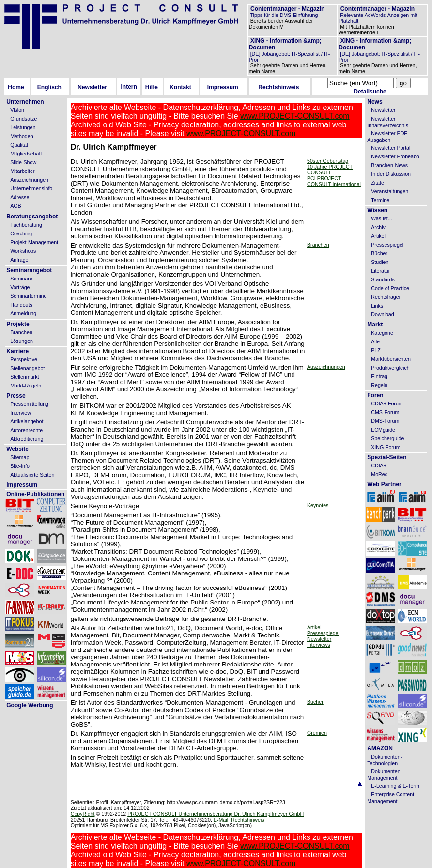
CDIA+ (379, 465)
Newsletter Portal (391, 148)
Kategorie (382, 333)
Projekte (18, 324)
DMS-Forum (385, 421)
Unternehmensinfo (31, 188)
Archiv (378, 227)
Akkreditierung (27, 439)
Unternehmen (25, 102)
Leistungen (23, 127)
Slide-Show (23, 162)
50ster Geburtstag (328, 161)
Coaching (21, 233)
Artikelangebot (27, 421)
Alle (375, 341)
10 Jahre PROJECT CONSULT (330, 170)
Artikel (314, 627)
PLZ (376, 350)
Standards (383, 279)
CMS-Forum (385, 412)
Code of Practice (390, 288)
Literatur (380, 271)
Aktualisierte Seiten (32, 475)
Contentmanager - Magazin (287, 9)
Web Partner (384, 484)
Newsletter (92, 87)
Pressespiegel (323, 633)
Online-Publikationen (35, 494)
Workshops (23, 251)
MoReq (379, 474)
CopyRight (83, 814)
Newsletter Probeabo (395, 156)
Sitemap (20, 457)
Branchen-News (389, 165)
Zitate (378, 183)
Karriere (17, 351)
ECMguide (383, 430)
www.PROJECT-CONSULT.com (295, 116)
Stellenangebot (27, 368)
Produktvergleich (390, 368)
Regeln (379, 385)
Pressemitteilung (29, 404)
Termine (380, 200)
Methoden (22, 136)
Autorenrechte (26, 430)
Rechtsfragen (386, 297)
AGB (16, 206)
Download (382, 314)
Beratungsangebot (32, 217)
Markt (375, 325)
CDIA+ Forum (387, 403)
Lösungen (22, 341)
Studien (380, 262)
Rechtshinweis (278, 87)
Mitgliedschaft (26, 154)
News (375, 102)
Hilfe (152, 87)
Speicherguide (387, 438)
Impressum (223, 87)
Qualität (19, 145)
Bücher (315, 702)
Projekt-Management (34, 242)
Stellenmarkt (24, 377)
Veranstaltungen (390, 191)
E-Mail (221, 820)
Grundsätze (23, 119)
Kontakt (180, 87)
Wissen (377, 210)
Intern (129, 87)
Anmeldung (23, 313)
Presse (16, 396)
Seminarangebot (29, 270)
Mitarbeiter (22, 171)
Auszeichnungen (29, 180)
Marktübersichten (391, 359)
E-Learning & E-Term (395, 786)
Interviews (319, 645)
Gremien (317, 733)
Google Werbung (30, 705)
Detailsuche (370, 92)
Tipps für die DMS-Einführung (284, 15)
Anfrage (19, 260)
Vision (17, 110)
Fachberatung (26, 225)
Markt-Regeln (26, 386)
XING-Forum (386, 447)
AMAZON (380, 748)
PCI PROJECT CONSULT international (334, 181)
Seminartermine (28, 296)
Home (16, 87)
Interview (21, 413)
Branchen (21, 332)
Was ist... (381, 218)
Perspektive (24, 359)
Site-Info (20, 466)
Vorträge (20, 287)
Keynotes (318, 505)
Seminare (21, 279)
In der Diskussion (391, 174)
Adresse (20, 197)
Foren (375, 395)
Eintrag (379, 376)
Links (377, 306)
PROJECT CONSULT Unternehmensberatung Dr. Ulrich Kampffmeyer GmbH (216, 814)
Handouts (21, 305)
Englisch (49, 87)
